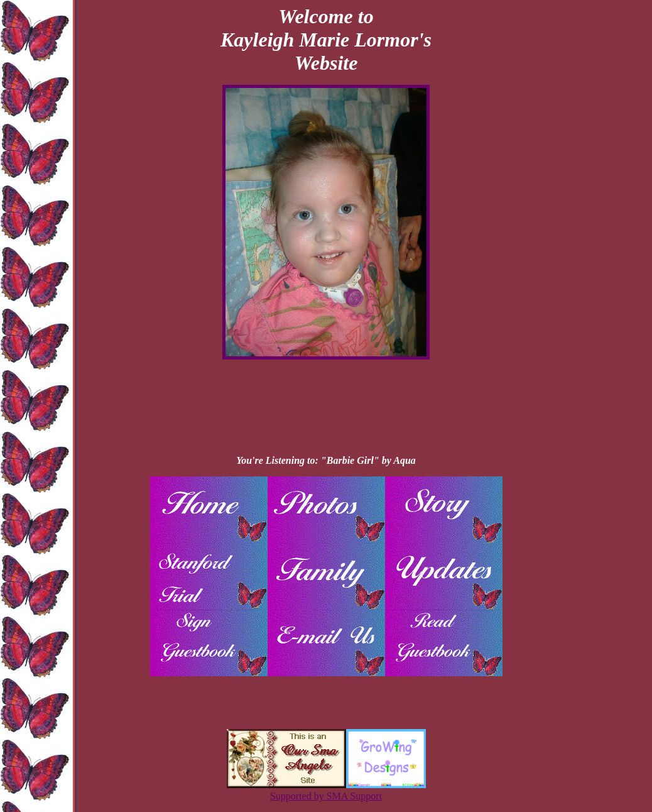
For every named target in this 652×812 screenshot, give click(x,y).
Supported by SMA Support (326, 796)
